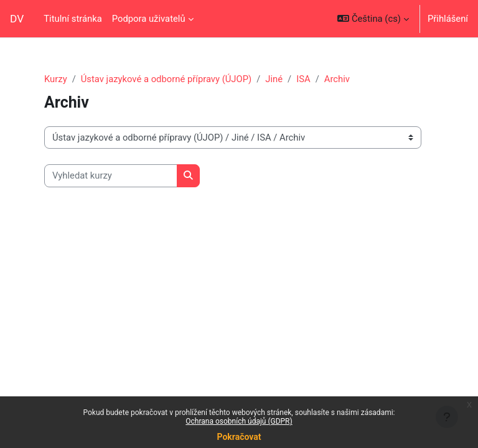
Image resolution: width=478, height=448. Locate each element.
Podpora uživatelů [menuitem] (149, 19)
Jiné (274, 79)
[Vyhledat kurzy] (111, 175)
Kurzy (56, 79)
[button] (373, 19)
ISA (303, 79)
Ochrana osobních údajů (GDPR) (239, 421)
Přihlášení (448, 19)
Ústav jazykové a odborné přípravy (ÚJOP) (166, 79)
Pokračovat (239, 437)
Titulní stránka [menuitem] (73, 19)
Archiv (337, 79)
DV (17, 19)
